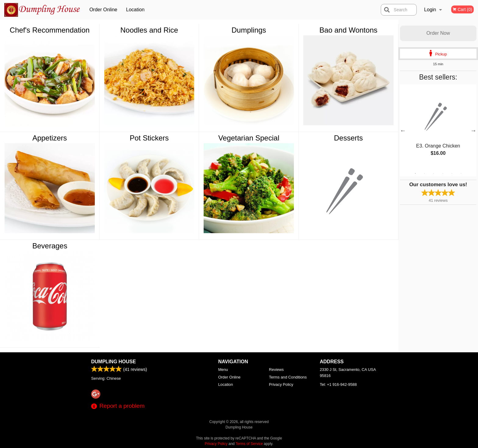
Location (136, 10)
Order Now (438, 33)
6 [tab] (461, 173)
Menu (223, 370)
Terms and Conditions (288, 377)
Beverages (50, 246)
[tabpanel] (438, 127)
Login (430, 10)
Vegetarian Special (249, 138)
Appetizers (50, 138)
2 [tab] (424, 173)
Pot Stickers (149, 138)
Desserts (348, 138)
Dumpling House (114, 362)
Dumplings (249, 30)
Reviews (276, 370)
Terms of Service (249, 444)
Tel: (338, 384)
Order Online (103, 10)
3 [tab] (433, 173)
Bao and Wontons (348, 30)
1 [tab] (415, 173)
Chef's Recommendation (50, 30)
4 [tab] (443, 173)
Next (473, 130)
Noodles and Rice (149, 30)
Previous (403, 130)
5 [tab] (452, 173)
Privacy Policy (281, 384)
